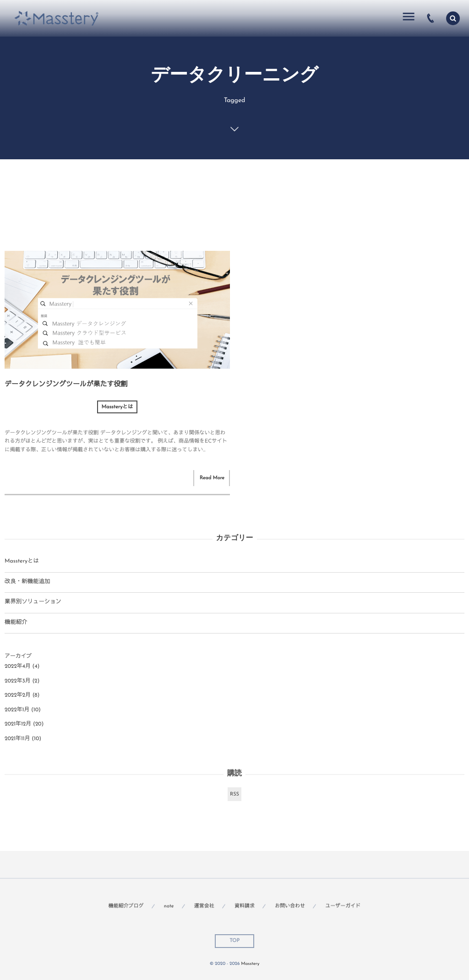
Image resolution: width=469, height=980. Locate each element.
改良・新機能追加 (27, 582)
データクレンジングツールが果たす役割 (66, 385)
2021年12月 (18, 724)
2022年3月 (18, 681)
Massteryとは (117, 407)
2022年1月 (17, 710)
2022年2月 (18, 695)
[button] (453, 18)
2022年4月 (18, 666)
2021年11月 (17, 739)
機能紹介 (16, 623)
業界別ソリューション (33, 602)
